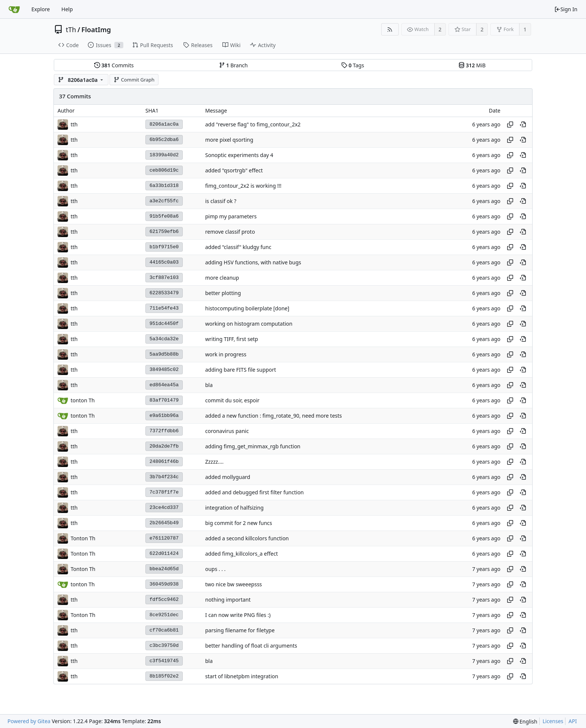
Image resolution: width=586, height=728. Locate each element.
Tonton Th (83, 538)
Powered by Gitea (29, 721)
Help (67, 9)
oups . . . (215, 569)
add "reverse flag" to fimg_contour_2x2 (253, 124)
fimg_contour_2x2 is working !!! (243, 186)
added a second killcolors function (247, 538)
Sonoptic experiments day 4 (239, 155)
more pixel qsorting (229, 140)
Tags (353, 65)
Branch (234, 65)
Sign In (566, 9)
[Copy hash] (510, 125)
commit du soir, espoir (232, 400)
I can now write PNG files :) (238, 615)
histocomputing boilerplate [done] (247, 308)
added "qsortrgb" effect (234, 170)
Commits (114, 65)
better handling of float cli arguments (251, 646)
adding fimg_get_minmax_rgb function (253, 446)
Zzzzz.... (214, 462)
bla (209, 385)
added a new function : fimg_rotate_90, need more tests (274, 416)
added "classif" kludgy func (238, 247)
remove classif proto (230, 232)
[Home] (14, 9)
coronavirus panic (227, 431)
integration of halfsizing (234, 508)
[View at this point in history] (523, 125)
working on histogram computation (249, 324)
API (573, 721)
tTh (71, 30)
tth (74, 124)
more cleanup (222, 278)
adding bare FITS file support (241, 370)
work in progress (226, 354)
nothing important (228, 600)
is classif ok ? (221, 201)
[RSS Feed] (390, 29)
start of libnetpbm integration (242, 676)
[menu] (525, 721)
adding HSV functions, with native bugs (253, 262)
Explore (41, 9)
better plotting (223, 293)
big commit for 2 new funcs (239, 523)
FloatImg (96, 30)
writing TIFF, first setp (232, 339)
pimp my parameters (231, 216)
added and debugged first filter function (255, 492)
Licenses (553, 721)
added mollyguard (228, 477)
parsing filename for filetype (240, 630)
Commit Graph (134, 80)
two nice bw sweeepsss (234, 584)
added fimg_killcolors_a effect (242, 554)
